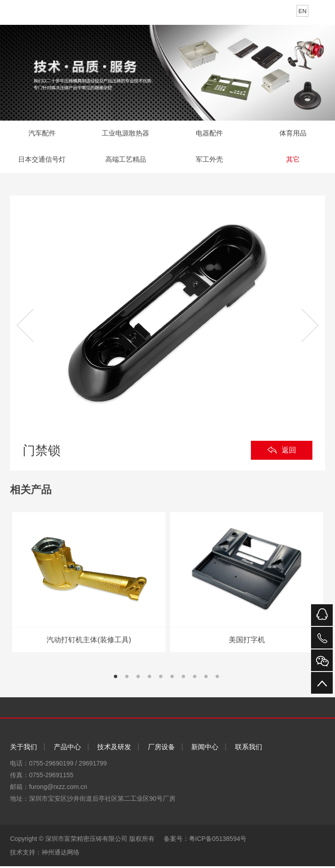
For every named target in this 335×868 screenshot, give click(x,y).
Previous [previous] (25, 328)
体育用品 (293, 134)
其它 (293, 161)
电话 (322, 638)
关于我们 (24, 749)
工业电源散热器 (126, 134)
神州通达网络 (61, 854)
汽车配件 (42, 134)
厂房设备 (161, 749)
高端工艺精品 (126, 161)
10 (221, 682)
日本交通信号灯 (42, 161)
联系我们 (249, 749)
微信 (322, 660)
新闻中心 (205, 749)
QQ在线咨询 (322, 615)
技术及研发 (114, 749)
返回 (289, 452)
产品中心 (67, 749)
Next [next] (310, 328)
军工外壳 (209, 161)
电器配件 (209, 134)
